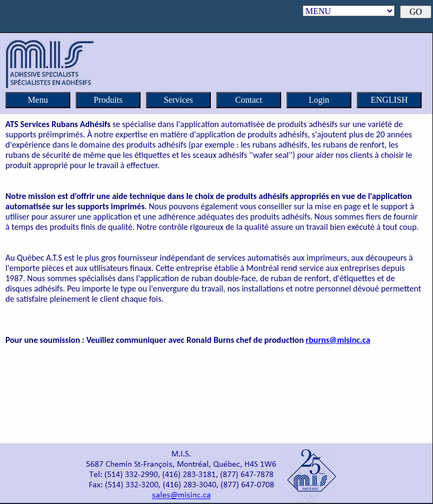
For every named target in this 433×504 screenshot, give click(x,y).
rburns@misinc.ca (338, 340)
